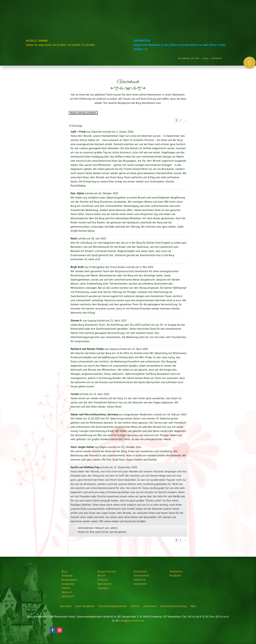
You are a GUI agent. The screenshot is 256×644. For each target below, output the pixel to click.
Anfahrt (66, 588)
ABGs (193, 606)
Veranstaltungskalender (113, 606)
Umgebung (68, 584)
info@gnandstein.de (132, 621)
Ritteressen (153, 13)
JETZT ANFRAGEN (226, 25)
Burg (115, 13)
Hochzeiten (194, 13)
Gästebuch (68, 596)
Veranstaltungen (226, 13)
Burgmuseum (69, 580)
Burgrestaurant (132, 13)
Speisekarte (105, 584)
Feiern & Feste (174, 13)
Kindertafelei (141, 576)
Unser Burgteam (85, 606)
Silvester (103, 580)
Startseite (66, 606)
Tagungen (103, 588)
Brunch (102, 576)
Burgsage (67, 576)
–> (146, 49)
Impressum (150, 606)
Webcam (67, 592)
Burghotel (209, 13)
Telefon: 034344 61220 (238, 4)
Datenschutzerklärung (173, 606)
